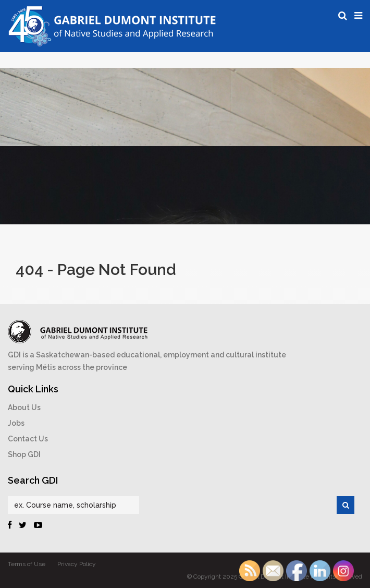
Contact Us (28, 439)
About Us (24, 407)
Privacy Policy (77, 564)
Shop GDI (24, 454)
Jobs (16, 423)
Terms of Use (27, 564)
